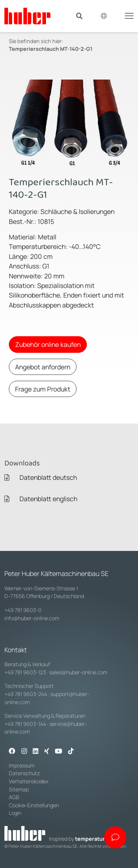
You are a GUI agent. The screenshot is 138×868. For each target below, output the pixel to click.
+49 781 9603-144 (25, 724)
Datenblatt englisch (41, 499)
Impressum (22, 765)
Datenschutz (24, 773)
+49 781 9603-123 (25, 672)
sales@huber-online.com (78, 672)
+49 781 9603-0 (23, 610)
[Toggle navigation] (129, 15)
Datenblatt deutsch (41, 477)
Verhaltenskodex (29, 781)
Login (15, 813)
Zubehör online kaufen (48, 344)
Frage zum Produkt (43, 389)
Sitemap (19, 789)
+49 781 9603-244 (26, 694)
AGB (15, 797)
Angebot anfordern (43, 367)
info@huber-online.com (32, 618)
